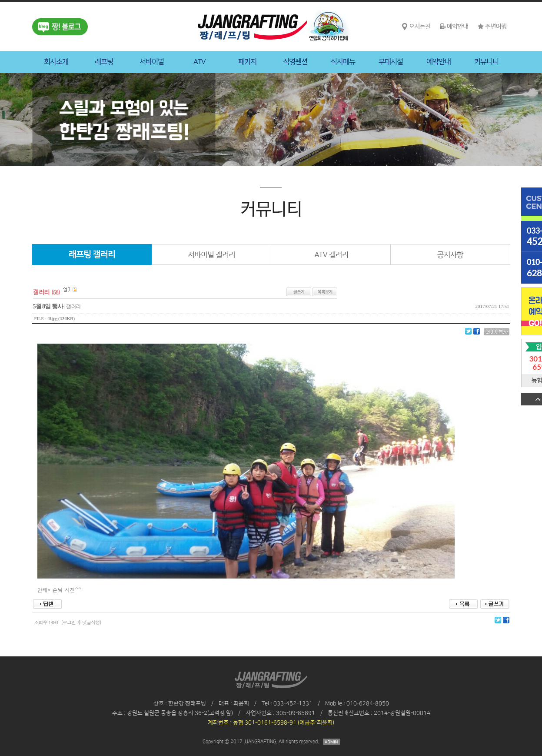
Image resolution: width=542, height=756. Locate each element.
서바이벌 (152, 62)
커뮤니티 (486, 62)
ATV (200, 62)
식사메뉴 (343, 62)
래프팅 (104, 62)
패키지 (247, 62)
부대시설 (391, 62)
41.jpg (52, 319)
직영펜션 (295, 62)
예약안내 (439, 62)
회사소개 (56, 62)
